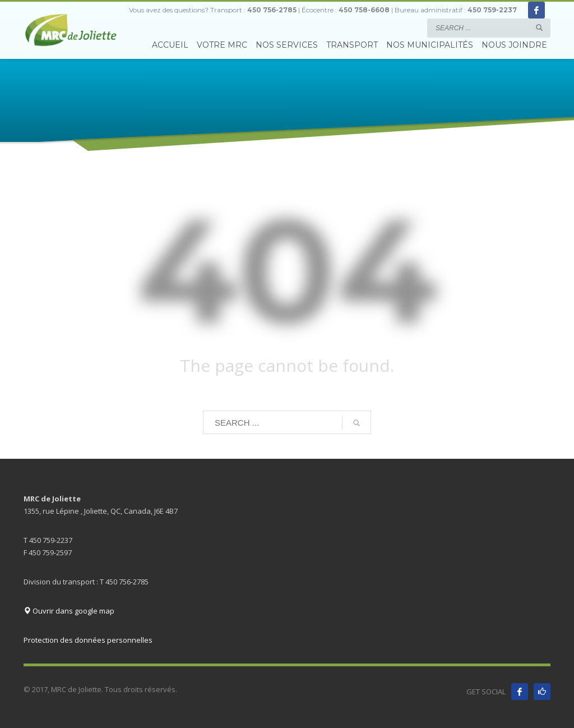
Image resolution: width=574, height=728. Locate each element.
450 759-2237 (492, 10)
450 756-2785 (272, 10)
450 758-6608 (364, 10)
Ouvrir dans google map (69, 611)
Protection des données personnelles (88, 640)
